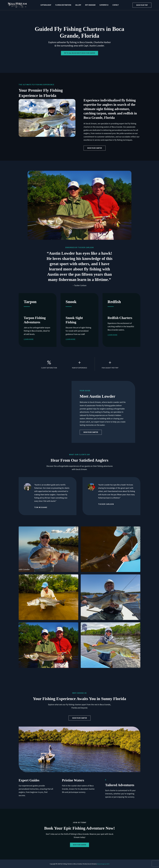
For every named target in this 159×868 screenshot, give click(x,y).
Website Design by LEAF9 (103, 864)
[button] (142, 5)
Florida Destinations (65, 5)
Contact (113, 5)
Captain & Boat (48, 5)
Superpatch (102, 5)
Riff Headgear (90, 5)
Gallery (79, 5)
